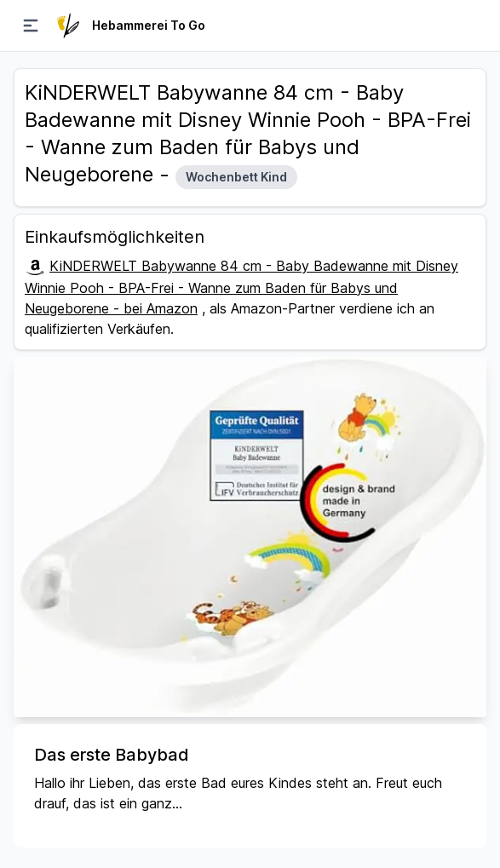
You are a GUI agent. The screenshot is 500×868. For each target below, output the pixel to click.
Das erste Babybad (112, 755)
